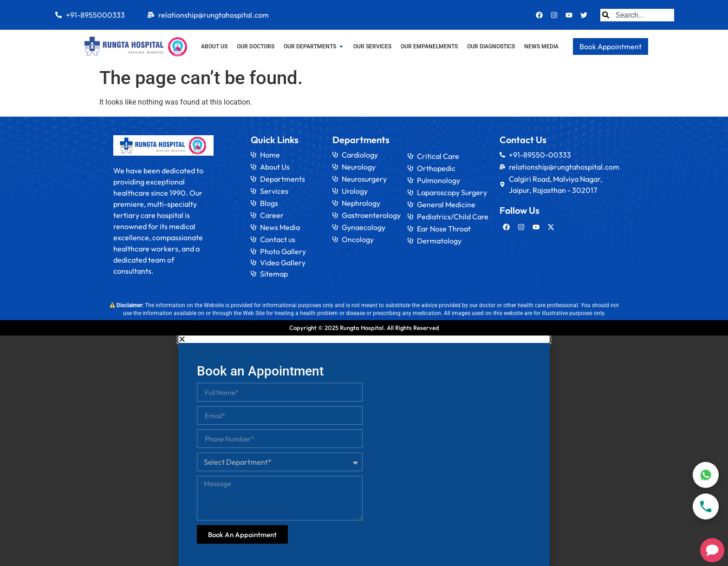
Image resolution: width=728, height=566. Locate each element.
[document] (364, 451)
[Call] (706, 507)
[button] (364, 339)
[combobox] (637, 15)
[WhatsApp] (706, 475)
